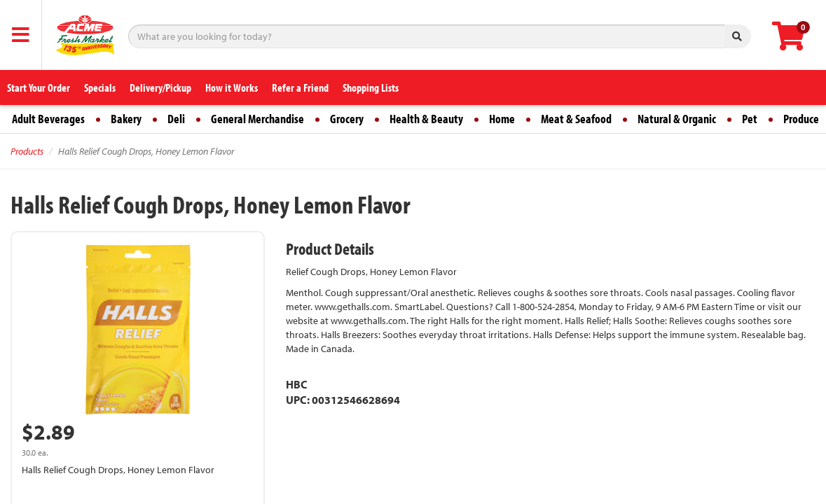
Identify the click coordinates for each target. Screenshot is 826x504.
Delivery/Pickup (160, 87)
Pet (750, 119)
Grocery (347, 119)
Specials (100, 87)
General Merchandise (257, 119)
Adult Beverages (48, 119)
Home (502, 119)
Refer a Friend (300, 87)
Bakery (126, 119)
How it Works (232, 87)
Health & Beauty (426, 119)
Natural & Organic (677, 119)
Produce (801, 119)
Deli (176, 119)
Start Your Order (39, 87)
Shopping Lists (371, 87)
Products (27, 151)
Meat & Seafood (576, 119)
